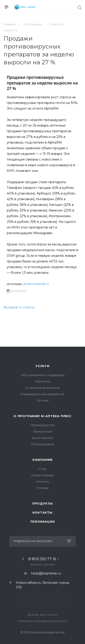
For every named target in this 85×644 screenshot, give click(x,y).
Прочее (42, 400)
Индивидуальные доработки (42, 394)
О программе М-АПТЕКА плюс (42, 416)
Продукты (42, 503)
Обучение (43, 381)
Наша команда (42, 475)
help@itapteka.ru (46, 573)
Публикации (43, 521)
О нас (42, 469)
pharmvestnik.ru (36, 284)
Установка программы (42, 388)
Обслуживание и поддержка (42, 375)
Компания (42, 460)
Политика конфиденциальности (42, 621)
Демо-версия (42, 438)
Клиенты (42, 481)
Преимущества (43, 425)
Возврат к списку (19, 307)
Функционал (43, 431)
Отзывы (43, 488)
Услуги (42, 366)
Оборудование (43, 444)
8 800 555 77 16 (42, 559)
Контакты (42, 512)
